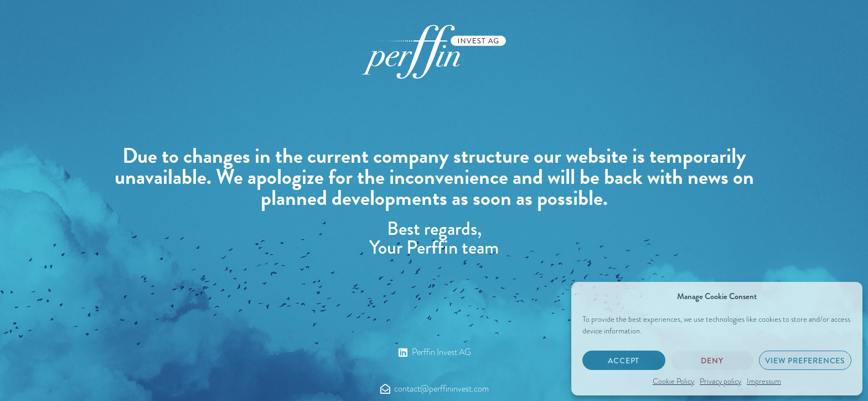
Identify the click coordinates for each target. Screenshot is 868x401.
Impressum (764, 381)
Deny (712, 361)
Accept (624, 361)
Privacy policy (720, 381)
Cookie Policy (673, 381)
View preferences (805, 361)
